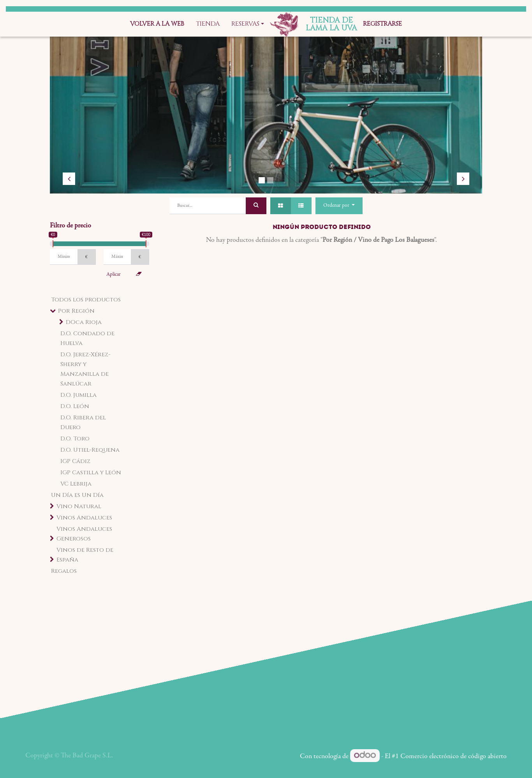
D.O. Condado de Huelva (87, 338)
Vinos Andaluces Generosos (84, 534)
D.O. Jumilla (78, 395)
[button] (339, 206)
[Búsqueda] (256, 206)
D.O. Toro (75, 439)
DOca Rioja (84, 322)
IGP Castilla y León (91, 473)
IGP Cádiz (75, 461)
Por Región (76, 311)
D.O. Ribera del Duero (83, 422)
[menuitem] (157, 24)
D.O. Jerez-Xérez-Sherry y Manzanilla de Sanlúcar (85, 369)
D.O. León (75, 406)
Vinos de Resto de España (85, 555)
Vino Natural (79, 506)
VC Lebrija (76, 484)
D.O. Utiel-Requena (90, 450)
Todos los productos (86, 300)
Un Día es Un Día (77, 495)
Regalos (64, 571)
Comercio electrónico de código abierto (454, 757)
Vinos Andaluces (84, 518)
